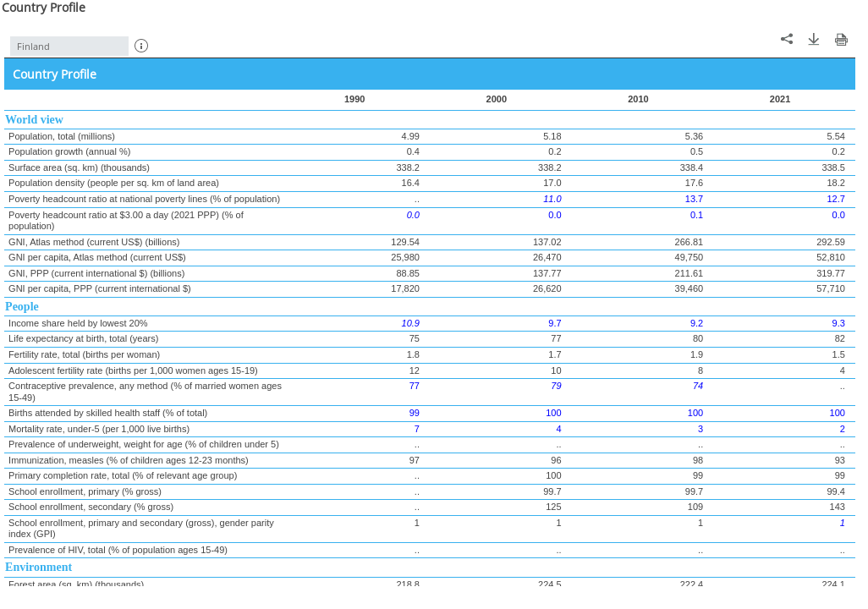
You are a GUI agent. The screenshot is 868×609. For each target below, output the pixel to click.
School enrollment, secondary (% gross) (91, 507)
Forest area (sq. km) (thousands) (76, 584)
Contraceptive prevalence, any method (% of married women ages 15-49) (145, 392)
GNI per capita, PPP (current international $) (100, 288)
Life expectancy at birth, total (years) (83, 338)
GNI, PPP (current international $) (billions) (96, 273)
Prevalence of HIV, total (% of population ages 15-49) (118, 550)
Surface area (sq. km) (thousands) (79, 167)
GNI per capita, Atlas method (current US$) (97, 257)
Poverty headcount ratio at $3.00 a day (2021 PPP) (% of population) (126, 221)
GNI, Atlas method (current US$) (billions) (94, 242)
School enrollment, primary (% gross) (85, 491)
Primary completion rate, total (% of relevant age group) (123, 475)
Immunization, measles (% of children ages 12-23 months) (129, 460)
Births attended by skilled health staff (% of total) (108, 413)
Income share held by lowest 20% (78, 323)
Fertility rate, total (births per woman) (84, 354)
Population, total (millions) (62, 136)
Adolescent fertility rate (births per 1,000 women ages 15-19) (133, 370)
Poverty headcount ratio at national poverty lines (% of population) (144, 199)
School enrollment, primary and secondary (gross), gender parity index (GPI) (141, 529)
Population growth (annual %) (69, 151)
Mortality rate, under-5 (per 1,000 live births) (99, 429)
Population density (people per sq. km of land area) (114, 183)
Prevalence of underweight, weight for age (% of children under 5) (144, 444)
